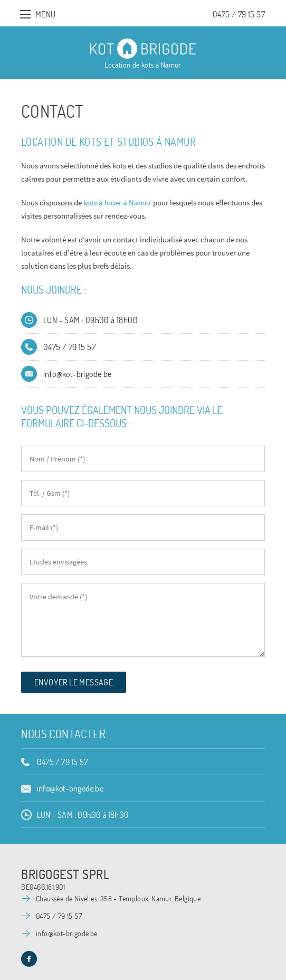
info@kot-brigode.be (78, 374)
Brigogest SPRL (65, 874)
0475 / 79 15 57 (239, 14)
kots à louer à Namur (117, 202)
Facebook (29, 959)
